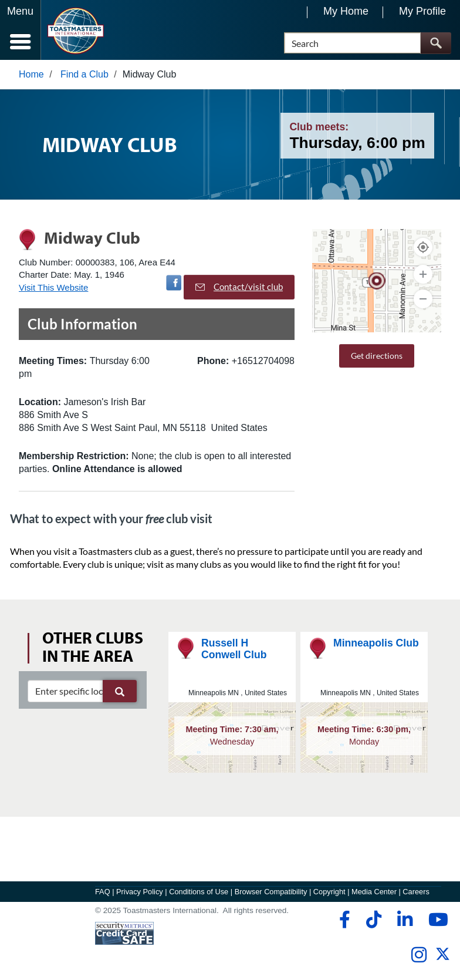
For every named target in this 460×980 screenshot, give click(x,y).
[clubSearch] (82, 691)
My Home (346, 11)
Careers (416, 892)
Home (31, 74)
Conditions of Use (199, 892)
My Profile (422, 11)
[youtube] (436, 920)
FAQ (103, 892)
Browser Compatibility (271, 892)
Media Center (374, 892)
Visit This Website (53, 287)
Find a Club (84, 74)
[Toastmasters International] (75, 31)
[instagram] (419, 955)
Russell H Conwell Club (234, 649)
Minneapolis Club (376, 643)
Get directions (377, 356)
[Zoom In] (423, 274)
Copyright (329, 892)
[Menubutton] (21, 30)
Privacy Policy (140, 892)
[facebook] (343, 920)
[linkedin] (405, 920)
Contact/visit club (239, 287)
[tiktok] (373, 920)
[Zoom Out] (423, 299)
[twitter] (443, 959)
